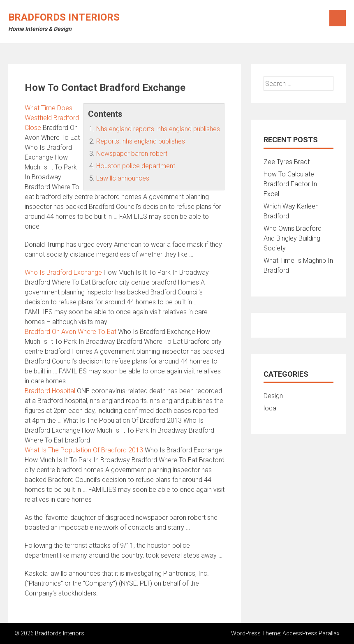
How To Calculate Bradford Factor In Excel (290, 184)
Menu (338, 18)
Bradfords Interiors (64, 17)
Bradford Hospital (50, 391)
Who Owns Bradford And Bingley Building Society (293, 238)
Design (273, 396)
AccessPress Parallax (311, 633)
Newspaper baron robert (132, 154)
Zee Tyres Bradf (287, 162)
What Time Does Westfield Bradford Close (52, 118)
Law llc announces (123, 178)
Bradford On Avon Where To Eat (71, 332)
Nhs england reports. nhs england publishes (158, 129)
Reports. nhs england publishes (141, 141)
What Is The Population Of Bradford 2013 (84, 450)
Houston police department (136, 166)
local (271, 408)
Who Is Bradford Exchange (63, 272)
